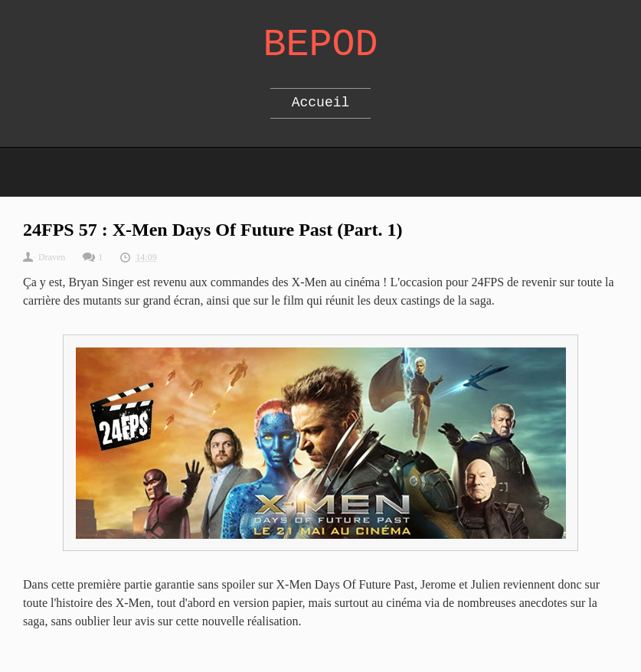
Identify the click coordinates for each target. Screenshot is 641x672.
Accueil (321, 103)
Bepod (320, 45)
